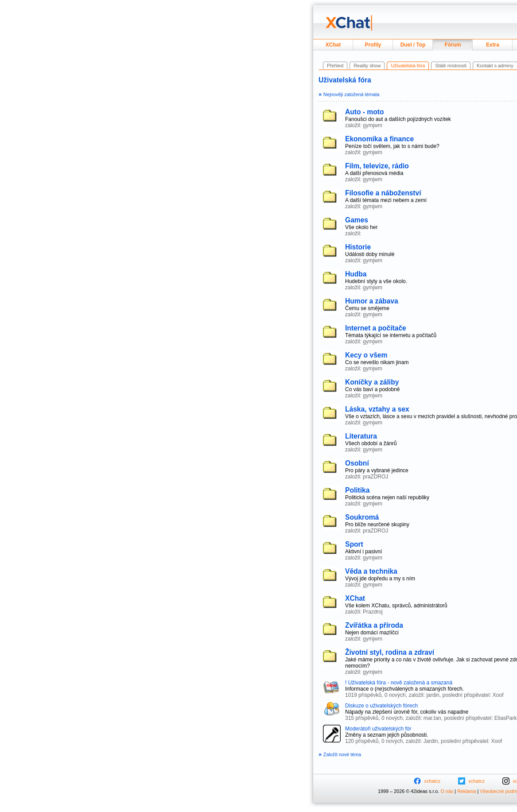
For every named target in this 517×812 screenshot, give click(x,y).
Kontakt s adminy (495, 66)
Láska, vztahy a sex (377, 409)
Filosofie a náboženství (383, 193)
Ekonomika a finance (379, 139)
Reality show (367, 66)
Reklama (467, 791)
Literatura (361, 436)
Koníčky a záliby (372, 382)
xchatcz (433, 781)
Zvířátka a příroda (374, 625)
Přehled (335, 66)
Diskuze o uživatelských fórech (381, 706)
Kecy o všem (366, 355)
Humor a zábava (372, 301)
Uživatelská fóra (345, 80)
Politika (357, 490)
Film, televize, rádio (377, 166)
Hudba (356, 274)
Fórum (453, 45)
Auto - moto (364, 112)
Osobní (357, 463)
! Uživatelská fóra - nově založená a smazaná (399, 683)
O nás (447, 791)
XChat (333, 45)
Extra (493, 45)
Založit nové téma (340, 754)
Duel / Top (413, 45)
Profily (373, 45)
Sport (354, 544)
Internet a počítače (376, 328)
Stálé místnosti (451, 66)
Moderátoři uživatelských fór (378, 729)
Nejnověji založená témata (349, 94)
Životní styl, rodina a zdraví (390, 652)
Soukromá (362, 517)
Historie (358, 247)
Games (357, 220)
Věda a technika (371, 571)
